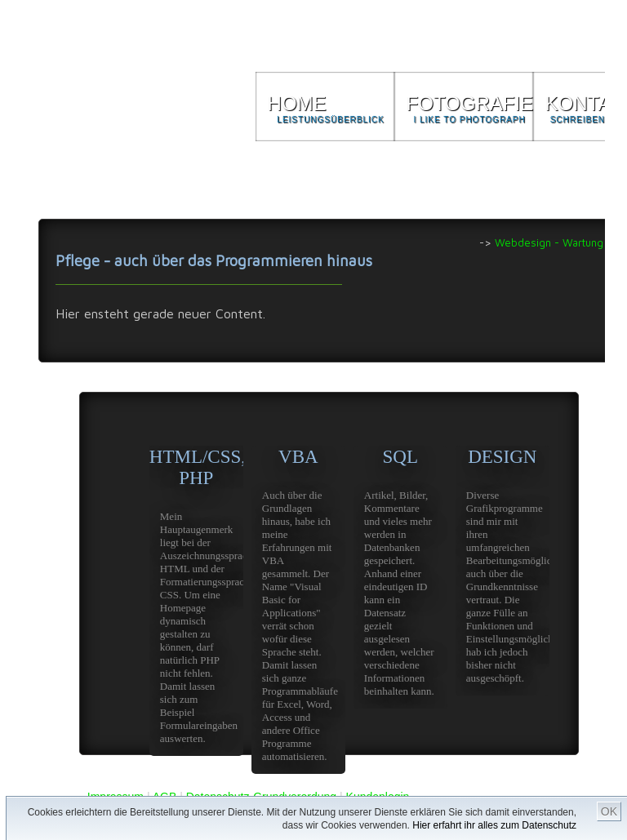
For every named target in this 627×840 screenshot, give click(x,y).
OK (609, 811)
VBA (298, 610)
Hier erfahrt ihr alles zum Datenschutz (494, 825)
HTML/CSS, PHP (196, 601)
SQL (400, 578)
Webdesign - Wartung (549, 242)
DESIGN (502, 571)
